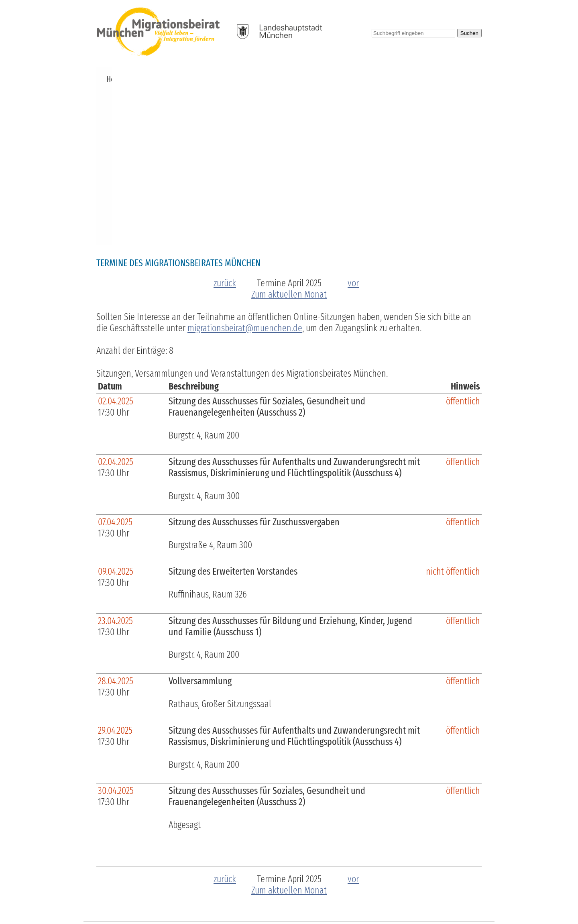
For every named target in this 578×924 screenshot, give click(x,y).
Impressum (392, 897)
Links (436, 79)
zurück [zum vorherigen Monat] (225, 124)
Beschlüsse (281, 79)
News (135, 79)
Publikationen (329, 79)
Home (109, 79)
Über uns (166, 79)
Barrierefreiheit (347, 897)
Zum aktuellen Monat (289, 135)
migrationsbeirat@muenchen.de (245, 169)
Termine (201, 79)
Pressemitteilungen (390, 79)
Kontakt (466, 79)
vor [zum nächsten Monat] (353, 124)
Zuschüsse (239, 79)
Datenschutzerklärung (449, 897)
